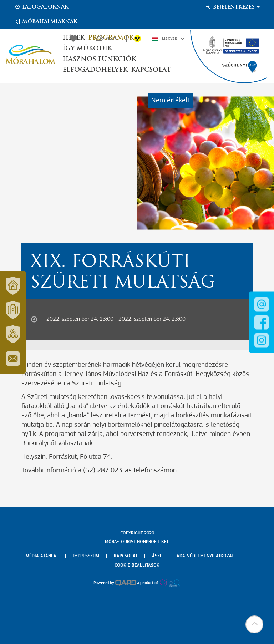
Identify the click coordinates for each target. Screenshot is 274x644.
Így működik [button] (87, 49)
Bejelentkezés (232, 7)
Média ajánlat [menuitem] (42, 556)
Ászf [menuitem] (157, 556)
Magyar (168, 39)
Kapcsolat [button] (151, 70)
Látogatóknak (41, 7)
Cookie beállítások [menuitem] (137, 565)
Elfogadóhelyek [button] (95, 70)
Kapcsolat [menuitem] (126, 556)
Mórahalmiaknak (46, 22)
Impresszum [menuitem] (86, 556)
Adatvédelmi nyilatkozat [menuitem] (205, 556)
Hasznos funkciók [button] (99, 59)
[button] (254, 624)
